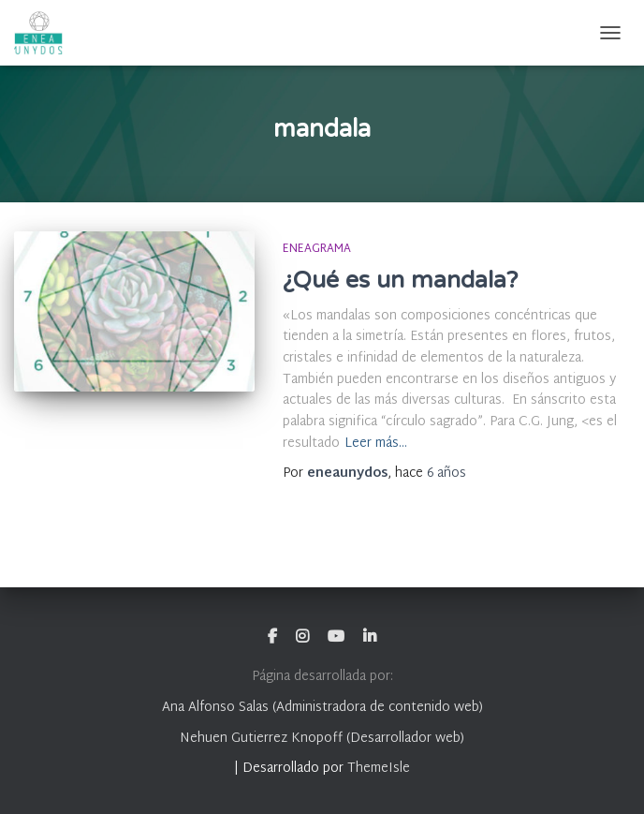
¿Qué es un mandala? (400, 280)
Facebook (272, 637)
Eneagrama (317, 249)
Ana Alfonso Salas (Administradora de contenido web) (322, 708)
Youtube (336, 637)
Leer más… (376, 444)
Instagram (302, 637)
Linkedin (370, 637)
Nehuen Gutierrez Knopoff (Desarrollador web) (322, 739)
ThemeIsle (379, 769)
